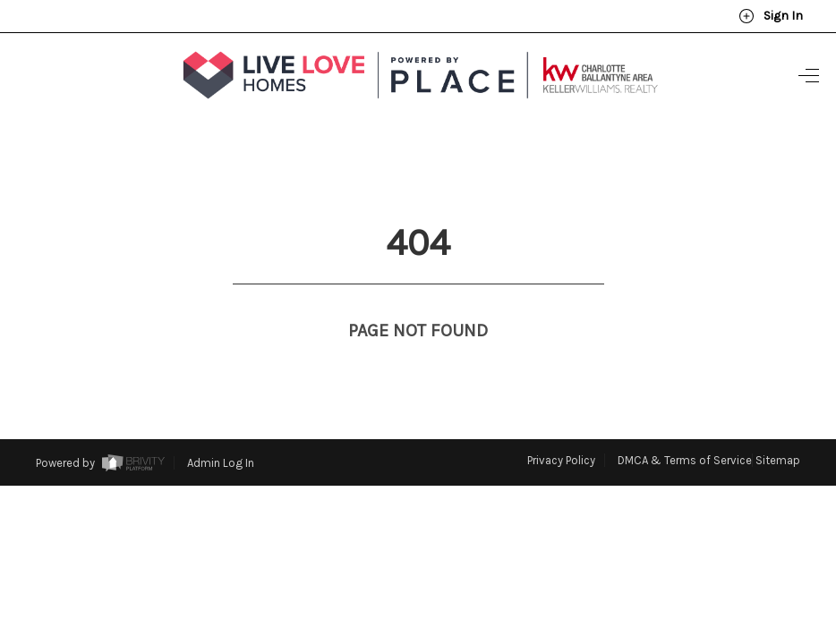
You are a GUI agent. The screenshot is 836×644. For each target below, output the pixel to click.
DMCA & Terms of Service (685, 427)
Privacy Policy (561, 427)
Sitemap (778, 427)
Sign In (771, 16)
